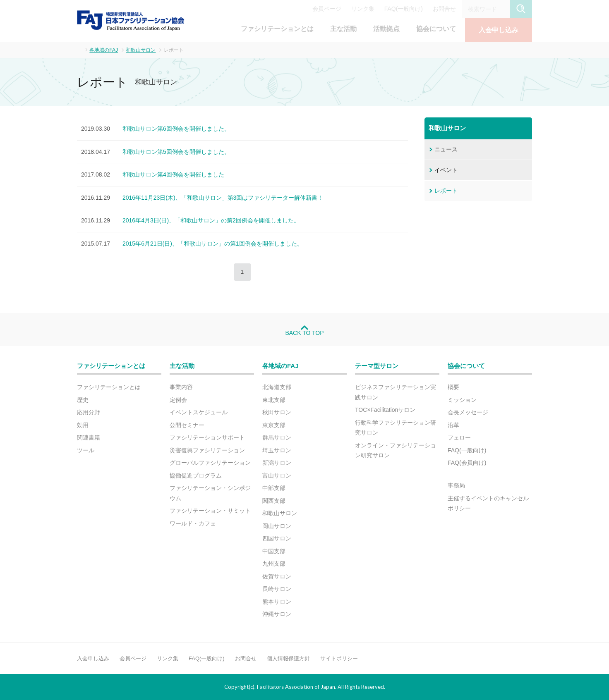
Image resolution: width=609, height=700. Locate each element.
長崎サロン (277, 589)
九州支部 (274, 564)
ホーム (79, 49)
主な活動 (343, 29)
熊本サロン (277, 602)
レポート (446, 191)
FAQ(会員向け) (467, 463)
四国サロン (277, 538)
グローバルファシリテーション (210, 463)
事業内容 (181, 387)
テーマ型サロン (377, 366)
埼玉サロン (277, 450)
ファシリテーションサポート (207, 437)
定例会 (178, 400)
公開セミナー (187, 425)
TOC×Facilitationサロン (385, 410)
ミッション (462, 400)
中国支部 (274, 551)
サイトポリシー (339, 658)
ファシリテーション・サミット (210, 511)
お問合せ (444, 9)
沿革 (453, 425)
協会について (436, 29)
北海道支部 (277, 387)
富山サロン (277, 475)
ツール (86, 450)
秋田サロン (277, 412)
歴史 (83, 400)
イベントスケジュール (199, 412)
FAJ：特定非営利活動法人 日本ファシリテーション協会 (131, 20)
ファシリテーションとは (277, 29)
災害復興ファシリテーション (207, 450)
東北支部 (274, 400)
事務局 (456, 485)
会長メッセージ (468, 412)
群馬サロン (277, 437)
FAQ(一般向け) (404, 9)
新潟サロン (277, 463)
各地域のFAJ (104, 50)
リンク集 (363, 9)
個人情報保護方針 (288, 658)
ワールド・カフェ (193, 523)
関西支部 (274, 501)
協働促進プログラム (196, 475)
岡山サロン (277, 526)
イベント (446, 170)
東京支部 (274, 425)
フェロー (459, 437)
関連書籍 (89, 437)
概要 (453, 387)
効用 (83, 425)
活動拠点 (386, 29)
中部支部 (274, 488)
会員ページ (327, 9)
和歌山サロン (141, 50)
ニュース (446, 149)
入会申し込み (499, 30)
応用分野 (89, 412)
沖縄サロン (277, 614)
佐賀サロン (277, 576)
